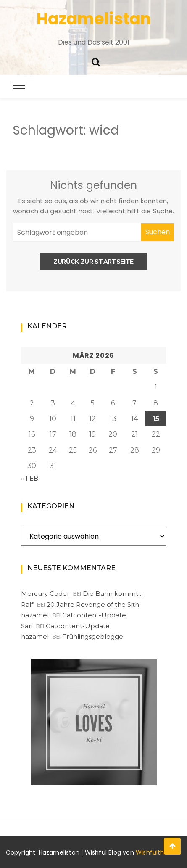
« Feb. (30, 479)
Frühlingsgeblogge (93, 636)
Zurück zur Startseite (93, 262)
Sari (27, 626)
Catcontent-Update (94, 615)
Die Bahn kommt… (113, 594)
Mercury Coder (45, 594)
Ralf (27, 605)
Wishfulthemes (159, 852)
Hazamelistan (94, 19)
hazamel (35, 615)
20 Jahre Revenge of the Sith (93, 605)
